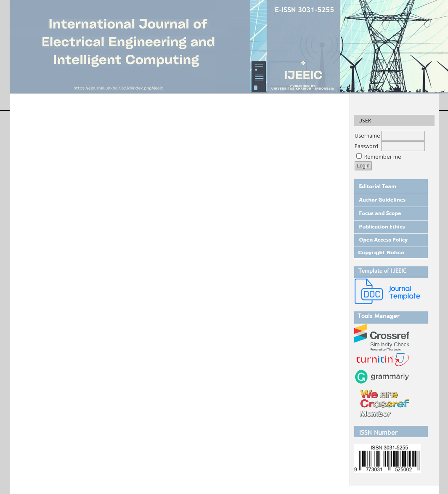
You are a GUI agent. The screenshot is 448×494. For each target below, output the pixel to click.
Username (367, 136)
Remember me (383, 157)
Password (366, 146)
